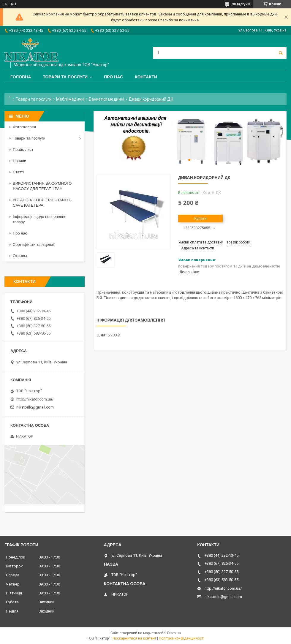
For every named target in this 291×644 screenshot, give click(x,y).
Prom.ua (174, 633)
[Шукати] (281, 53)
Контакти (146, 77)
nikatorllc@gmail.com (35, 407)
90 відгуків (241, 4)
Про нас (113, 77)
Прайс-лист (23, 149)
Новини (19, 161)
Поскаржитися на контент (134, 638)
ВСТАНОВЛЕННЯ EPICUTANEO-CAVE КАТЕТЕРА (42, 203)
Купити (200, 218)
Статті (18, 172)
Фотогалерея (24, 127)
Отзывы (20, 256)
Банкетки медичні (106, 99)
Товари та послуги (65, 77)
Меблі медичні (70, 99)
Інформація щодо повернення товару (39, 219)
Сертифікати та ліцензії (34, 245)
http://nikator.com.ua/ (35, 399)
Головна (21, 77)
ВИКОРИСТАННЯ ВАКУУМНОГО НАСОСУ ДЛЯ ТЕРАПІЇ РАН (42, 186)
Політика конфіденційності (182, 638)
